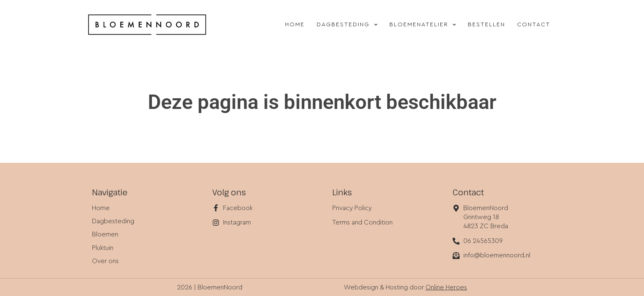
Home (295, 25)
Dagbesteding (349, 25)
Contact (534, 25)
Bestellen (486, 25)
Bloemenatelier (424, 25)
